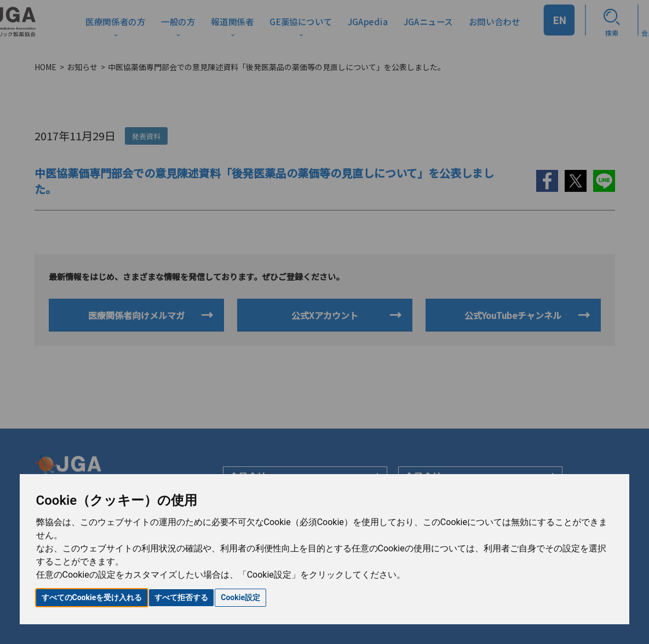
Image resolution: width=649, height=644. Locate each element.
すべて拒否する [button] (181, 597)
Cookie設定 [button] (240, 597)
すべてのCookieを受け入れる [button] (92, 597)
